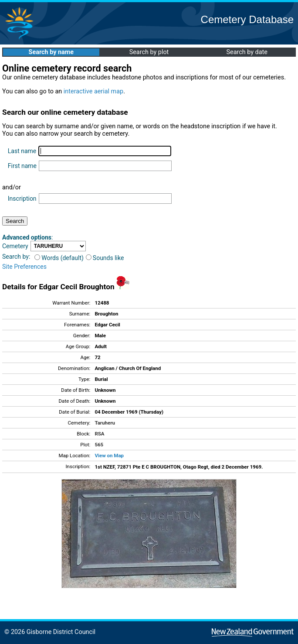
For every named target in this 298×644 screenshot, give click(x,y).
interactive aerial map (93, 91)
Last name (22, 151)
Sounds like (105, 258)
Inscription (22, 199)
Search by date (247, 52)
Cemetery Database (247, 19)
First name (22, 166)
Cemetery (15, 246)
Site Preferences (24, 267)
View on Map (109, 456)
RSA (99, 434)
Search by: (16, 257)
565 (99, 445)
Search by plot (149, 52)
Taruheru (105, 423)
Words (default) (59, 258)
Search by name (51, 52)
